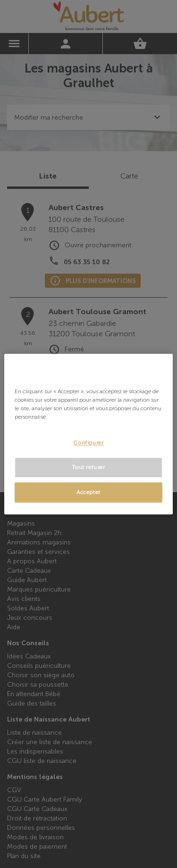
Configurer (88, 443)
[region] (88, 434)
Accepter (88, 492)
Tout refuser (88, 467)
